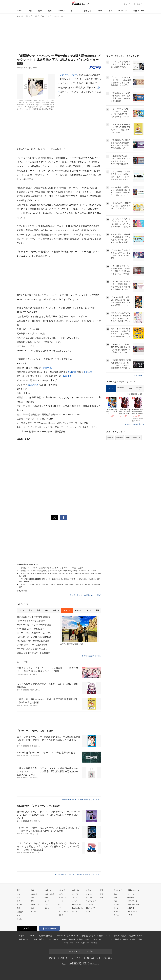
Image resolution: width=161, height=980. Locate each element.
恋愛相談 (80, 939)
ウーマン (94, 939)
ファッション (63, 911)
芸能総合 (34, 894)
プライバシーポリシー (74, 958)
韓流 (32, 908)
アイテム (109, 936)
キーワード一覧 (133, 904)
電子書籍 (94, 943)
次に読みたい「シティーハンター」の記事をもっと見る (78, 874)
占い (87, 939)
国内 (30, 11)
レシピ (102, 939)
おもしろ (88, 11)
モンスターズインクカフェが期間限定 (34, 637)
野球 (46, 898)
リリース (131, 894)
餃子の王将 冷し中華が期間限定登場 (33, 617)
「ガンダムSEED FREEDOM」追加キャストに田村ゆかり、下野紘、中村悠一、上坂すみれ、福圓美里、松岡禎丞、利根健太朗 (60, 580)
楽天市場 (120, 438)
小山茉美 (88, 372)
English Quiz (77, 904)
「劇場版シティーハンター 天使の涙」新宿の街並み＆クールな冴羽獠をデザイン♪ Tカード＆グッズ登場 (58, 571)
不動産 (126, 939)
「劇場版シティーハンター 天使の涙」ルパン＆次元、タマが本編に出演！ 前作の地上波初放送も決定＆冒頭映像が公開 (60, 575)
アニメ (111, 388)
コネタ (75, 898)
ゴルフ (47, 904)
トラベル (89, 904)
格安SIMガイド (25, 939)
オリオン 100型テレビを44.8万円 (32, 649)
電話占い (124, 936)
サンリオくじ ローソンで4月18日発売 (34, 625)
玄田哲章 (72, 372)
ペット (75, 911)
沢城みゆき (33, 385)
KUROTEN (33, 936)
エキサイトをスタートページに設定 (80, 951)
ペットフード (68, 943)
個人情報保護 (89, 958)
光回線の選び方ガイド (47, 936)
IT (59, 904)
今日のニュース (139, 11)
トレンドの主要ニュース (91, 656)
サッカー (48, 901)
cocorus (64, 939)
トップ (22, 610)
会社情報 (52, 958)
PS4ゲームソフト (139, 388)
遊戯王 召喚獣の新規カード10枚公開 (33, 653)
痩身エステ (85, 943)
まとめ (19, 904)
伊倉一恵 (47, 368)
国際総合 (20, 912)
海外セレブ (35, 904)
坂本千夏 (67, 376)
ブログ (117, 936)
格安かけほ (43, 939)
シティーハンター (68, 75)
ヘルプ (130, 915)
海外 (40, 11)
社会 (18, 894)
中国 (18, 915)
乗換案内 (118, 939)
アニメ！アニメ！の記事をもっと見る (86, 595)
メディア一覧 (132, 901)
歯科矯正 (133, 939)
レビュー (62, 894)
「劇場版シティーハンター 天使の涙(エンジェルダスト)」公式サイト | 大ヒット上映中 (51, 568)
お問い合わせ (107, 958)
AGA (77, 943)
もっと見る (139, 376)
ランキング (123, 11)
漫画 (110, 11)
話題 (102, 898)
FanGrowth (61, 936)
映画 (32, 898)
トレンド (74, 11)
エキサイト (141, 4)
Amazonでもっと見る (134, 424)
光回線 (35, 939)
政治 (18, 901)
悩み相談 (72, 939)
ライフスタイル (92, 901)
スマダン (89, 894)
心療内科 (100, 936)
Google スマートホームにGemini (32, 645)
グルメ (61, 908)
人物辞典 (131, 908)
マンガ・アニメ (64, 898)
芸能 (50, 11)
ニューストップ (130, 4)
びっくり (75, 894)
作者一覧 (131, 898)
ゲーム (61, 901)
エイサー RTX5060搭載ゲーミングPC (34, 633)
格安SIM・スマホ (136, 936)
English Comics (78, 908)
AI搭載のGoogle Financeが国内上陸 (33, 641)
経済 (18, 898)
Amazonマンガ (120, 388)
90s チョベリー (92, 908)
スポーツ (61, 11)
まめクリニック (73, 936)
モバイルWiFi (54, 939)
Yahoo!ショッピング (133, 438)
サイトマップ (132, 911)
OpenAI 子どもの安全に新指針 (31, 621)
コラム (100, 11)
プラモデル (130, 388)
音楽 (32, 901)
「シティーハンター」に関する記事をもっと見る (81, 800)
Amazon (110, 438)
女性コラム (90, 898)
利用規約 (60, 958)
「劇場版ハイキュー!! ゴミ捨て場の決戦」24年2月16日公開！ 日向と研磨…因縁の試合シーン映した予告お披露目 (59, 586)
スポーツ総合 (49, 894)
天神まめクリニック (88, 936)
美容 (140, 939)
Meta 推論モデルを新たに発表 (31, 629)
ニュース (19, 11)
